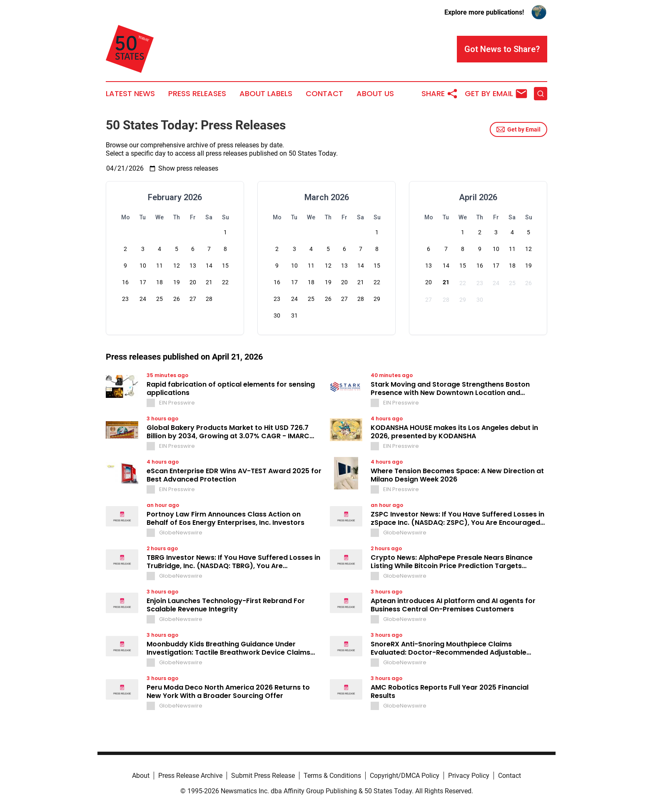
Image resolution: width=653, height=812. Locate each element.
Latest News (130, 94)
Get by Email (518, 129)
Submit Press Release (263, 776)
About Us (375, 94)
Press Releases (197, 94)
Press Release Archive (190, 776)
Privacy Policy (469, 776)
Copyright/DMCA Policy (405, 776)
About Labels (266, 94)
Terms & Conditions (332, 776)
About (141, 776)
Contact (324, 94)
